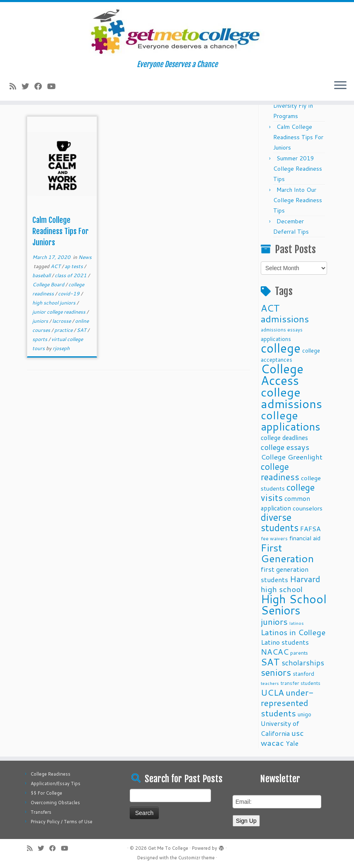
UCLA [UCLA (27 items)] (272, 692)
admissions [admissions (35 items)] (285, 319)
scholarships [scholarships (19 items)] (303, 663)
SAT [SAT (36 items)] (270, 662)
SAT (82, 330)
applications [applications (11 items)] (276, 339)
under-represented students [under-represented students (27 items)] (287, 703)
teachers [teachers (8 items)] (270, 683)
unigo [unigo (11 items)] (304, 714)
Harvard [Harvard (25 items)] (305, 579)
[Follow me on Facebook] (41, 86)
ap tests (74, 266)
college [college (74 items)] (281, 348)
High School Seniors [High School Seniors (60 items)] (294, 604)
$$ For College (46, 793)
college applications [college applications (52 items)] (291, 421)
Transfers (41, 812)
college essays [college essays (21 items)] (285, 447)
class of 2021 (71, 275)
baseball (42, 275)
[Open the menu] (340, 86)
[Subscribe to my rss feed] (16, 86)
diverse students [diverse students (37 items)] (280, 522)
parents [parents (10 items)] (299, 653)
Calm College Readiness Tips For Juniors (61, 231)
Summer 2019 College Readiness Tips (298, 169)
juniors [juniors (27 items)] (274, 621)
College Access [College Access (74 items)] (282, 374)
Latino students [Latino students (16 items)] (285, 642)
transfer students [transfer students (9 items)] (301, 683)
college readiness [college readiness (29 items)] (280, 472)
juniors (41, 321)
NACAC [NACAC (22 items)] (275, 652)
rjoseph (61, 348)
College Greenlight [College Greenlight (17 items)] (292, 457)
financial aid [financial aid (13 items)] (305, 538)
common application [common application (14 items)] (285, 503)
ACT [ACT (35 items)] (270, 308)
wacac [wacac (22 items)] (272, 743)
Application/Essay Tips (56, 783)
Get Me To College (168, 848)
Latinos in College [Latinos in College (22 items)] (293, 632)
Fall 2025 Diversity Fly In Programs (293, 106)
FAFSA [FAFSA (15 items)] (310, 529)
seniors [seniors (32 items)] (276, 672)
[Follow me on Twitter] (28, 86)
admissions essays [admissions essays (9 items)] (282, 330)
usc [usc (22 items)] (298, 733)
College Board (49, 284)
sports (40, 339)
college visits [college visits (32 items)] (288, 492)
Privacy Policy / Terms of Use (62, 822)
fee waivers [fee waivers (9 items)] (274, 538)
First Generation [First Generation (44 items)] (287, 553)
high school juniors (55, 303)
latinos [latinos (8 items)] (297, 623)
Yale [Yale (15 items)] (292, 743)
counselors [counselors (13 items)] (308, 508)
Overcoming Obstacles (55, 803)
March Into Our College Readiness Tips (298, 200)
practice (64, 330)
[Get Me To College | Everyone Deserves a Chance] (177, 31)
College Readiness (51, 774)
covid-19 (69, 294)
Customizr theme (196, 858)
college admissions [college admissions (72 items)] (291, 398)
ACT (56, 266)
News (85, 257)
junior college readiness (59, 312)
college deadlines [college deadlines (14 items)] (284, 438)
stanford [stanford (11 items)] (303, 673)
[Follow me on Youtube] (54, 86)
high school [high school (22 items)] (282, 589)
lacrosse (62, 321)
